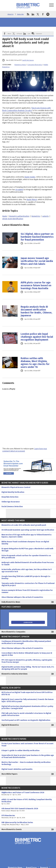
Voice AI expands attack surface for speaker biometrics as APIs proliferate (26, 557)
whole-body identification (13, 219)
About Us (11, 14)
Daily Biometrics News (11, 602)
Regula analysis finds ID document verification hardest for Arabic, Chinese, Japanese (36, 311)
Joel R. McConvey (28, 60)
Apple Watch (32, 199)
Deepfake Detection (10, 497)
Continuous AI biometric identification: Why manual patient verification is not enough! (26, 642)
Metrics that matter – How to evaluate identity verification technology (26, 763)
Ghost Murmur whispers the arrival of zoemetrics (22, 597)
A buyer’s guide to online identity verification (20, 751)
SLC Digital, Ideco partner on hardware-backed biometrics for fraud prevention (37, 237)
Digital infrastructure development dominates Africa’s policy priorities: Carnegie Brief (27, 707)
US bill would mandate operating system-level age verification (28, 530)
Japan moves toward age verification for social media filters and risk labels (37, 261)
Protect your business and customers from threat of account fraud (27, 745)
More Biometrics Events (12, 829)
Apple (5, 216)
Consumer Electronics (35, 65)
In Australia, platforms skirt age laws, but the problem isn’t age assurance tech (27, 571)
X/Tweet (19, 34)
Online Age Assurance (11, 502)
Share (9, 34)
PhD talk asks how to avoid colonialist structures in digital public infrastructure (26, 714)
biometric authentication (19, 216)
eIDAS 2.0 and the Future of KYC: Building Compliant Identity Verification (28, 802)
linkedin (33, 14)
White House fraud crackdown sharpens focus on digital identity (25, 543)
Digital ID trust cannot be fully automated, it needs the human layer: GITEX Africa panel (28, 700)
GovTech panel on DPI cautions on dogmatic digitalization (26, 720)
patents (46, 216)
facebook (43, 14)
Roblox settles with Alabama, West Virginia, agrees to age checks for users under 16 (35, 363)
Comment (39, 34)
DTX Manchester (28, 817)
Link (29, 34)
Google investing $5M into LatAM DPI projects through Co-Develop (26, 577)
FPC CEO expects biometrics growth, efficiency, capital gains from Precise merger (27, 661)
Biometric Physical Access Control (16, 487)
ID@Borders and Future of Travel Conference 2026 (28, 794)
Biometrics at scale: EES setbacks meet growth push (24, 525)
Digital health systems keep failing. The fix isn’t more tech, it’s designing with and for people (28, 668)
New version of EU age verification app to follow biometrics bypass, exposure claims (27, 536)
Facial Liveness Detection (12, 507)
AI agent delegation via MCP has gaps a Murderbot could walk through (27, 550)
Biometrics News (20, 65)
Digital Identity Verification (13, 492)
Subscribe (20, 14)
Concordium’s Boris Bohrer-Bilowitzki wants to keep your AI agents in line (27, 654)
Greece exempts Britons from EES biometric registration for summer (27, 591)
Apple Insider (30, 177)
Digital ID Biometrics (10, 725)
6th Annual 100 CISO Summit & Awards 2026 (28, 810)
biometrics (36, 216)
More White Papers (10, 774)
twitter (38, 14)
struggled (19, 189)
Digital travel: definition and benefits (17, 769)
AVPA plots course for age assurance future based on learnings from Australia (36, 285)
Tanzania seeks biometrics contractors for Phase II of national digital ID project (28, 584)
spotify (48, 14)
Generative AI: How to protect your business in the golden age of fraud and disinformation (28, 756)
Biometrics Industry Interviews (15, 674)
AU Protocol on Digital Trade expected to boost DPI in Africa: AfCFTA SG (27, 693)
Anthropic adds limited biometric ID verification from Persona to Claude (28, 564)
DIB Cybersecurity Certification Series (28, 824)
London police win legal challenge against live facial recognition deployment (37, 337)
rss (28, 14)
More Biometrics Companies (13, 632)
